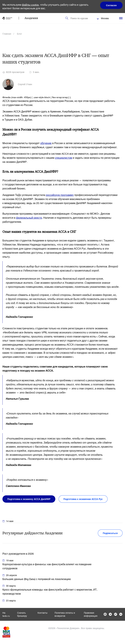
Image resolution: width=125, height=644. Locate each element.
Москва (105, 18)
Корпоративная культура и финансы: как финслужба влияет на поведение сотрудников (47, 566)
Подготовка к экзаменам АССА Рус (83, 499)
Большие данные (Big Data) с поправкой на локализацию (37, 579)
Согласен (111, 5)
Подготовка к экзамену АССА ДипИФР (29, 499)
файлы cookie (30, 5)
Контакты (42, 613)
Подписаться (110, 533)
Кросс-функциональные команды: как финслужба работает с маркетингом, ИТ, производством (50, 592)
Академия (31, 18)
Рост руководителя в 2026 (18, 554)
